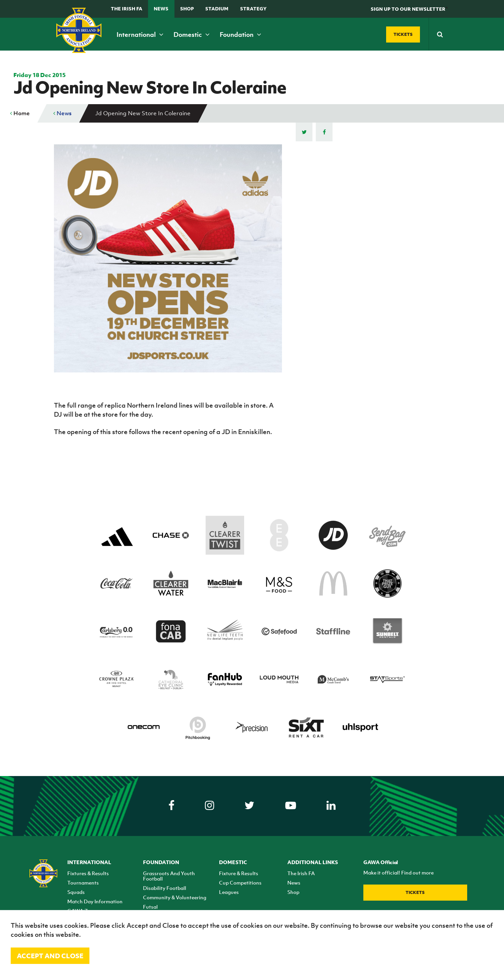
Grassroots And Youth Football (169, 876)
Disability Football (165, 888)
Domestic (192, 34)
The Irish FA (127, 9)
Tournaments (83, 883)
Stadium (217, 9)
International (140, 34)
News (161, 9)
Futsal (150, 907)
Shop (187, 9)
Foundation (240, 34)
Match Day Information (95, 901)
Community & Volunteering (175, 897)
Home (20, 113)
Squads (76, 892)
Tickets (415, 892)
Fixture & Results (239, 873)
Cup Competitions (240, 883)
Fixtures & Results (88, 873)
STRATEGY (253, 9)
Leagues (229, 892)
